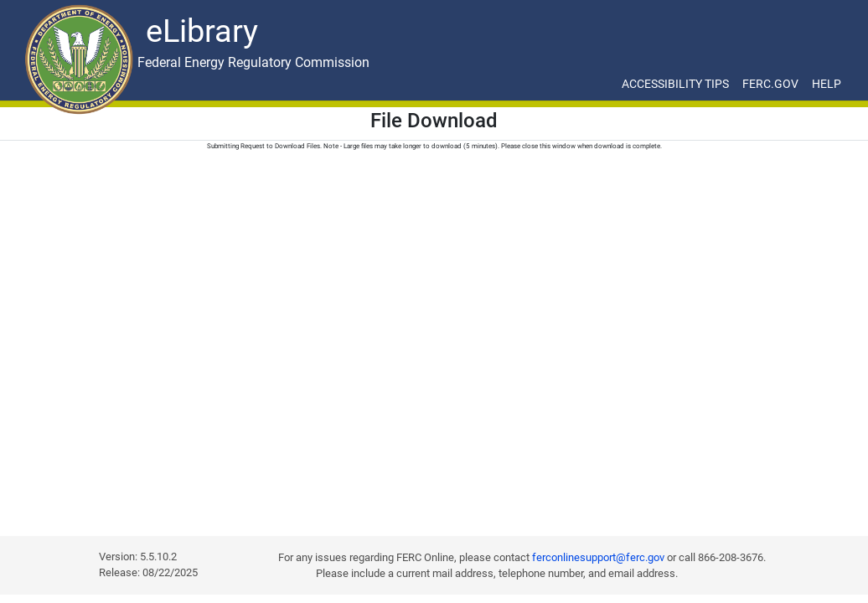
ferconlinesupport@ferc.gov (598, 557)
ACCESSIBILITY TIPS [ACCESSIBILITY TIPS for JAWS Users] (675, 84)
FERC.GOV (770, 84)
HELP (827, 84)
